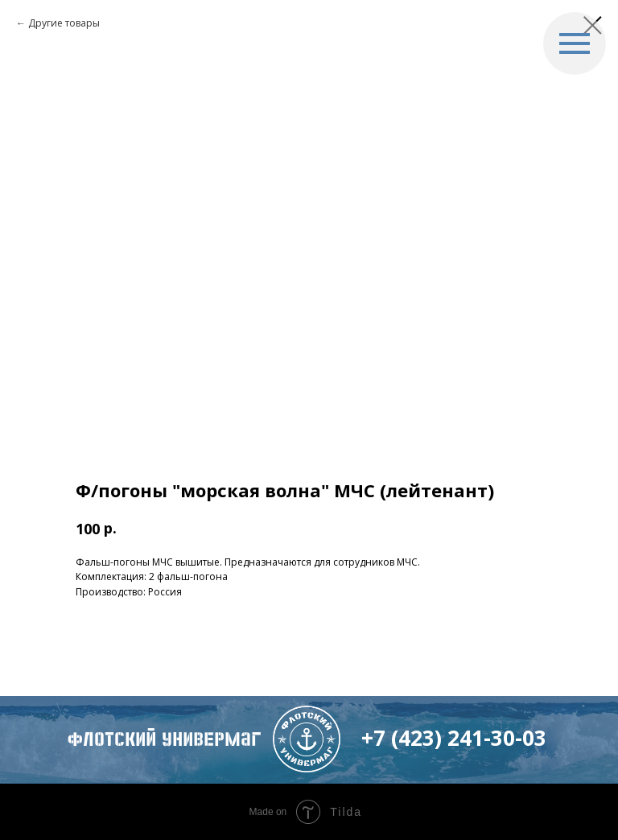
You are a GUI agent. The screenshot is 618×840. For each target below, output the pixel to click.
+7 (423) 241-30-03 (454, 738)
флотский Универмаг (164, 739)
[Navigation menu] (575, 43)
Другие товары (64, 23)
